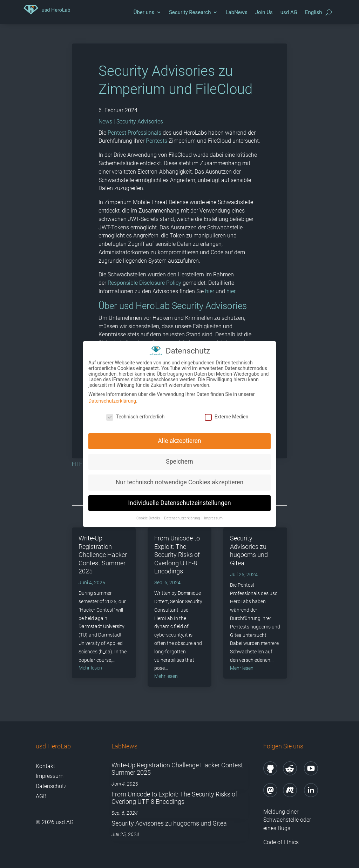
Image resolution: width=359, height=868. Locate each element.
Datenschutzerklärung (112, 397)
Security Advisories (140, 122)
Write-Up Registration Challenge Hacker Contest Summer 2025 (103, 555)
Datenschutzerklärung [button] (182, 514)
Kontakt (45, 766)
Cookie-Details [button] (149, 514)
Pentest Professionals (134, 133)
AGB (41, 796)
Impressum (50, 776)
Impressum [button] (213, 514)
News (105, 122)
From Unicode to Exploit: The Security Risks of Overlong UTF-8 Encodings (177, 555)
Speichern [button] (179, 458)
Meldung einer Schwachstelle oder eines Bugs (287, 820)
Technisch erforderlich (136, 413)
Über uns (144, 12)
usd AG (289, 12)
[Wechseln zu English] (314, 14)
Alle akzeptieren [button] (179, 437)
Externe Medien (226, 413)
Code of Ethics (282, 842)
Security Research (190, 12)
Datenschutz (51, 786)
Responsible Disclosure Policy (144, 283)
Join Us (264, 12)
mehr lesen (90, 668)
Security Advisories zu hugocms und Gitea (169, 823)
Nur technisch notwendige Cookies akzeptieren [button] (179, 478)
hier (210, 291)
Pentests (157, 141)
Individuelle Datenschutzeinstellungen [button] (179, 499)
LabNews (236, 12)
